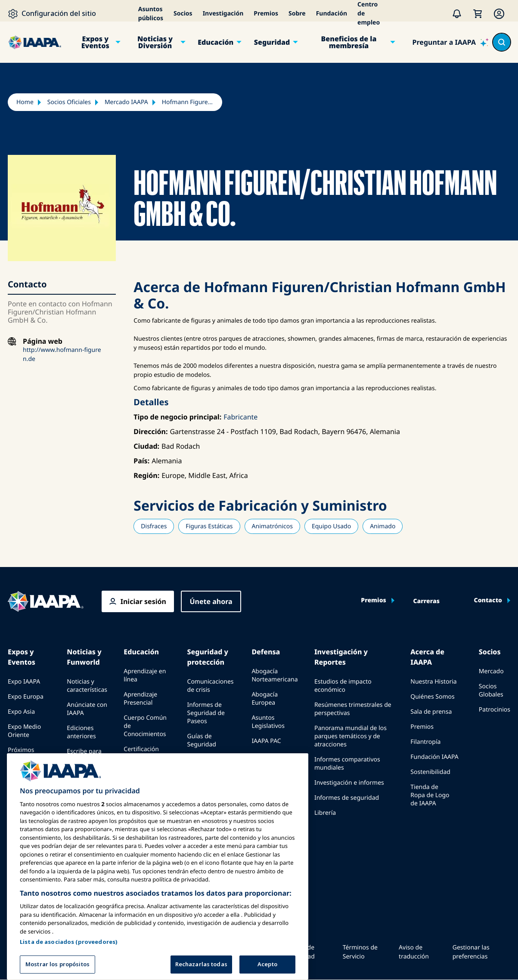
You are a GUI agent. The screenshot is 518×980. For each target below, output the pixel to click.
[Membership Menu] (499, 14)
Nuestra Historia (433, 682)
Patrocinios (495, 710)
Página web (43, 341)
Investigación (223, 14)
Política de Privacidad (300, 952)
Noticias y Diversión (155, 42)
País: (141, 461)
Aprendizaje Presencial (140, 699)
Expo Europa (26, 697)
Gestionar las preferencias (471, 952)
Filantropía (425, 742)
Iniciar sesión (143, 601)
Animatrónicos (272, 526)
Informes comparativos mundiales (347, 764)
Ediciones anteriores (81, 732)
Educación (216, 42)
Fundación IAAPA (434, 757)
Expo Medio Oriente (24, 731)
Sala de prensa (431, 712)
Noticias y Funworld (84, 657)
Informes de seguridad (347, 798)
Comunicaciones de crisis (211, 686)
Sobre (297, 14)
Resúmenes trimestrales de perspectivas (353, 709)
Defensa (266, 652)
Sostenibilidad (430, 772)
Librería (325, 813)
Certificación (141, 749)
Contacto (488, 601)
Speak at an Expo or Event (27, 777)
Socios (183, 14)
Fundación (332, 14)
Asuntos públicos (151, 14)
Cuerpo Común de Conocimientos (145, 726)
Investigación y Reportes (341, 657)
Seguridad (272, 42)
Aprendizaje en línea (145, 675)
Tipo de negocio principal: (177, 417)
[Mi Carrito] (478, 14)
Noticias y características (87, 686)
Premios (266, 14)
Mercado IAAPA (126, 102)
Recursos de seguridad (205, 764)
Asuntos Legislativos (268, 722)
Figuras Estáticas (209, 526)
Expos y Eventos (95, 42)
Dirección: (150, 431)
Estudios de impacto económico (343, 686)
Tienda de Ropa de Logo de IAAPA (430, 795)
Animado (383, 526)
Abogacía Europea (265, 699)
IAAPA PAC (266, 741)
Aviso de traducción (414, 952)
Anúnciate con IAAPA (87, 709)
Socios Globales (491, 690)
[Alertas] (457, 14)
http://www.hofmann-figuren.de (62, 354)
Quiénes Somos (432, 697)
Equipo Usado (331, 526)
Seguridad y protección (208, 657)
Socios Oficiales (69, 102)
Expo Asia (21, 712)
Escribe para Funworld (84, 755)
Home (25, 102)
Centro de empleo (369, 14)
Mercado (491, 671)
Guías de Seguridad (202, 740)
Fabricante (240, 417)
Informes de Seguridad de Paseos (206, 713)
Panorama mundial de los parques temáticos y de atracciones (351, 736)
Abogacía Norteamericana (275, 675)
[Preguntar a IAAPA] (451, 42)
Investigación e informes (349, 783)
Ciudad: (146, 446)
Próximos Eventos (21, 754)
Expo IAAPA (24, 682)
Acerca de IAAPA (427, 657)
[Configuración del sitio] (52, 14)
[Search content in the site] (502, 42)
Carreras (426, 601)
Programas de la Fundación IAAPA (147, 772)
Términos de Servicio (360, 952)
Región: (146, 475)
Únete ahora (211, 601)
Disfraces (154, 526)
